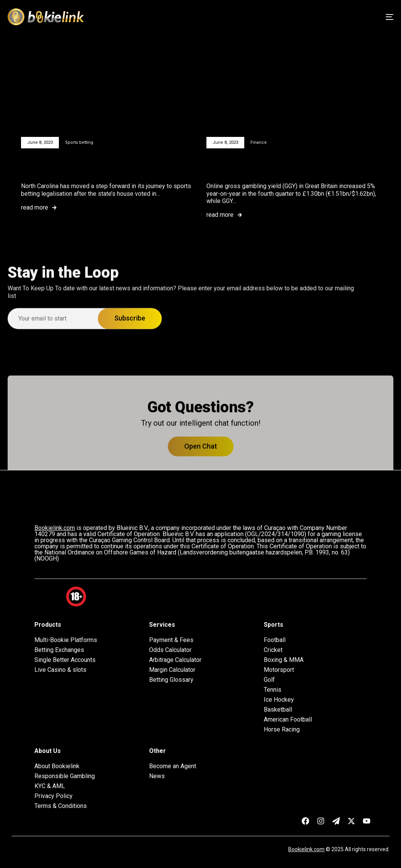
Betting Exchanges (59, 650)
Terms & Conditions (61, 806)
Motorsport (279, 670)
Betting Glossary (171, 680)
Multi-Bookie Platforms (66, 640)
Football (275, 640)
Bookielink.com (306, 849)
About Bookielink (57, 766)
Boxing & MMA (284, 660)
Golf (269, 680)
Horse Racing (282, 730)
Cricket (273, 650)
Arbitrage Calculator (175, 660)
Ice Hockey (279, 700)
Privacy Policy (54, 796)
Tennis (273, 690)
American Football (288, 720)
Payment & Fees (171, 640)
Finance (259, 142)
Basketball (278, 710)
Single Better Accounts (65, 660)
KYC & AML (50, 786)
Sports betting (79, 142)
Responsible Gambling (65, 776)
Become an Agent (173, 766)
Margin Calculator (172, 670)
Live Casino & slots (60, 670)
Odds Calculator (170, 650)
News (157, 776)
